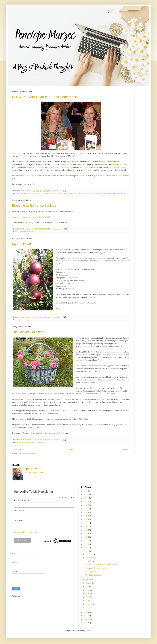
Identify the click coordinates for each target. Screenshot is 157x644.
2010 (86, 548)
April (88, 597)
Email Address (22, 501)
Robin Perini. (38, 167)
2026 (86, 491)
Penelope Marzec (34, 469)
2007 (86, 616)
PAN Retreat (95, 193)
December (90, 554)
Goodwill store (35, 442)
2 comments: (56, 317)
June (88, 590)
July (87, 587)
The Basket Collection (28, 332)
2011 (86, 544)
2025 (86, 495)
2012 (86, 541)
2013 (86, 537)
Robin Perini (121, 193)
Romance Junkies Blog (26, 231)
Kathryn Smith (63, 193)
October (89, 561)
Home (71, 449)
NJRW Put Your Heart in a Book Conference (45, 97)
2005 (86, 623)
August (89, 583)
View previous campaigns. (26, 532)
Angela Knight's (107, 162)
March (88, 601)
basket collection (24, 442)
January (89, 608)
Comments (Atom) (29, 454)
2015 (86, 530)
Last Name (19, 520)
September (90, 579)
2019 (86, 516)
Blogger (88, 631)
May (88, 594)
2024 (86, 498)
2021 (86, 509)
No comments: (57, 229)
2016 (86, 526)
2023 (86, 502)
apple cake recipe (24, 320)
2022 (86, 505)
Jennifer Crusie (121, 165)
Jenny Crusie (45, 193)
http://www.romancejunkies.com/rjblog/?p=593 (31, 217)
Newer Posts (17, 449)
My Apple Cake (23, 244)
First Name (19, 511)
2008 (86, 612)
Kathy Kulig (17, 153)
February (89, 604)
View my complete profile (34, 473)
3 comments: (56, 191)
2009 (86, 551)
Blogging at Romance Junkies (34, 206)
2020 (86, 512)
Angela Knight (35, 193)
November (90, 558)
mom (43, 442)
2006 (86, 619)
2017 (86, 523)
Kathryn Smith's (66, 165)
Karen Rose (84, 167)
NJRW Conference (84, 193)
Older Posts (125, 449)
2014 (86, 533)
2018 (86, 519)
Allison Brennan (120, 167)
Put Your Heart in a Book (108, 193)
